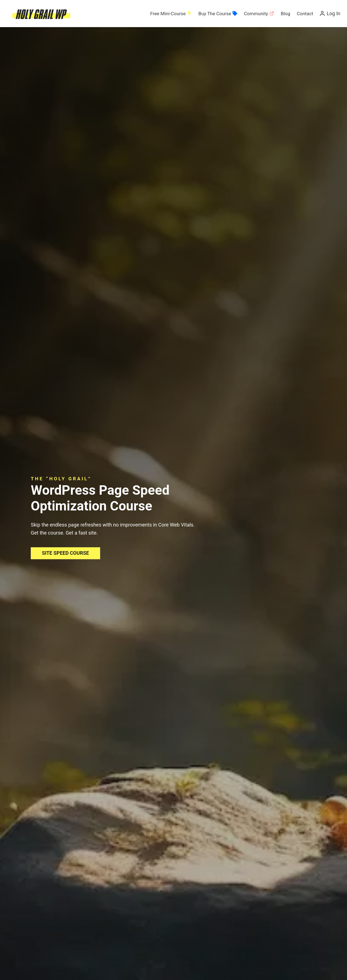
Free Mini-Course (171, 14)
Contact (305, 14)
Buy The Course (218, 14)
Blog (285, 14)
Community (259, 14)
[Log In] (330, 14)
